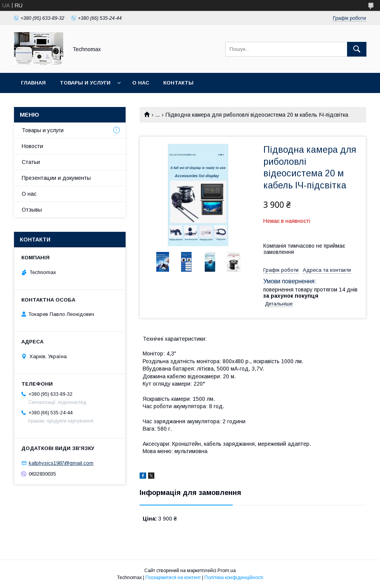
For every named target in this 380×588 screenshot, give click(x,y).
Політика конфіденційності (234, 578)
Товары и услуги (85, 83)
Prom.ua (227, 571)
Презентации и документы (56, 178)
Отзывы (32, 210)
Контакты (178, 83)
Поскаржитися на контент (173, 578)
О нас (141, 83)
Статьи (31, 162)
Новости (32, 146)
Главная (33, 83)
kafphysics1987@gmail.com (61, 463)
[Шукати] (357, 49)
